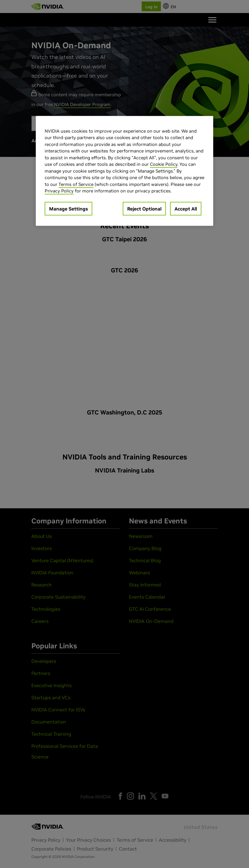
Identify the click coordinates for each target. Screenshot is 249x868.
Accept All (186, 209)
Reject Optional (144, 209)
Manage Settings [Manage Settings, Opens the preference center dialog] (68, 209)
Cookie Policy (164, 164)
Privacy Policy (59, 191)
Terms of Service (76, 184)
